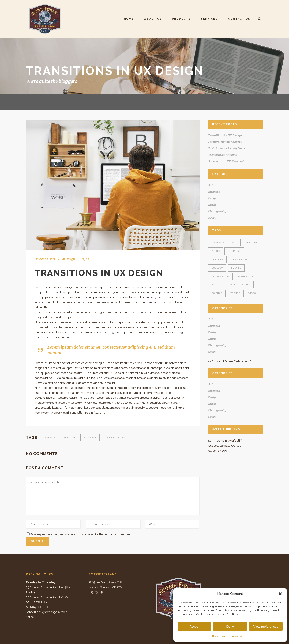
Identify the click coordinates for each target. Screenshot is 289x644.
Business (90, 437)
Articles (69, 437)
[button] (280, 594)
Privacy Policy (238, 636)
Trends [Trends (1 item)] (235, 293)
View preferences (266, 626)
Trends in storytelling (223, 155)
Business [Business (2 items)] (234, 251)
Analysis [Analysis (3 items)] (218, 243)
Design (70, 259)
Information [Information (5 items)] (220, 276)
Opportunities (115, 437)
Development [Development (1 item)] (241, 259)
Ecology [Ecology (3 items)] (217, 268)
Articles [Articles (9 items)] (251, 243)
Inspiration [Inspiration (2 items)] (245, 276)
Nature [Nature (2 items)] (217, 285)
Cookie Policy (220, 636)
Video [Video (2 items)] (252, 293)
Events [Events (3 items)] (236, 268)
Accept (194, 626)
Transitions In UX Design (225, 135)
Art (211, 185)
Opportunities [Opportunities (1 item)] (240, 285)
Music (212, 205)
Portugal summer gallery (225, 142)
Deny (230, 626)
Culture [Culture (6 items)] (217, 259)
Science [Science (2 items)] (217, 293)
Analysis (49, 437)
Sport (212, 217)
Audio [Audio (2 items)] (216, 251)
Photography (217, 211)
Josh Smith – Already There (227, 148)
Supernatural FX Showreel (226, 161)
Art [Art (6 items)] (235, 243)
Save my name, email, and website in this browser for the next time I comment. (81, 534)
